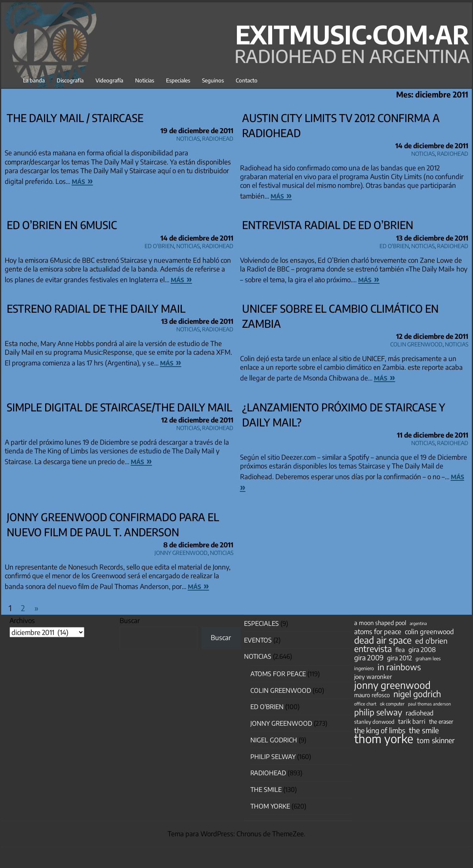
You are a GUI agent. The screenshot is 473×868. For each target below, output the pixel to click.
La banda (34, 80)
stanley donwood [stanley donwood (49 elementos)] (374, 722)
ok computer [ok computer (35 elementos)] (392, 704)
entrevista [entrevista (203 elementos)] (373, 649)
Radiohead (218, 137)
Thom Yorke (270, 806)
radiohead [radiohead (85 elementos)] (420, 713)
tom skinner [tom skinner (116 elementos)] (436, 740)
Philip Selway (273, 757)
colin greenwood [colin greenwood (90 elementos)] (429, 632)
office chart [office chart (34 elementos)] (365, 704)
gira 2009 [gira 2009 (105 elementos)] (369, 658)
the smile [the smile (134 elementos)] (424, 730)
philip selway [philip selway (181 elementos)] (378, 712)
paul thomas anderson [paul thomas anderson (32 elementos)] (429, 704)
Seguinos (213, 80)
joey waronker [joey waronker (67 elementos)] (373, 676)
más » (82, 180)
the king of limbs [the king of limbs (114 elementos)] (380, 730)
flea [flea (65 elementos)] (400, 650)
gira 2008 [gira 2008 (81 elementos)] (422, 650)
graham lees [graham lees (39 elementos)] (428, 659)
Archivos (22, 620)
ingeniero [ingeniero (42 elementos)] (364, 668)
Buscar (130, 620)
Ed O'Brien (159, 245)
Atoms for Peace (278, 674)
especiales (261, 623)
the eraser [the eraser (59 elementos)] (441, 721)
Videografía (109, 80)
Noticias (145, 80)
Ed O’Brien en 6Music (62, 225)
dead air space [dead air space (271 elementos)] (383, 640)
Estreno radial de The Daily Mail (96, 308)
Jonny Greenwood (181, 552)
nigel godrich (274, 740)
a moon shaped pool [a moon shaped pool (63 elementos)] (380, 623)
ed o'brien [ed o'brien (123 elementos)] (431, 641)
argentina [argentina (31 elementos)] (418, 623)
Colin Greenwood (416, 343)
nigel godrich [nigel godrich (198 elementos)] (417, 694)
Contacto (247, 80)
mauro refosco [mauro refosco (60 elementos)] (372, 695)
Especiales (178, 80)
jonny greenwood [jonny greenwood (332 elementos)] (392, 685)
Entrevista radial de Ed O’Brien (328, 225)
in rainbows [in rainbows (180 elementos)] (399, 667)
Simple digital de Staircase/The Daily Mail (119, 407)
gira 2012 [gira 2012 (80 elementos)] (400, 658)
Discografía (70, 80)
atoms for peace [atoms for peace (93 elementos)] (378, 631)
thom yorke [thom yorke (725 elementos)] (384, 738)
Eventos (258, 640)
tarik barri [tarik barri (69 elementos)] (412, 721)
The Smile (266, 790)
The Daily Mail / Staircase (75, 118)
